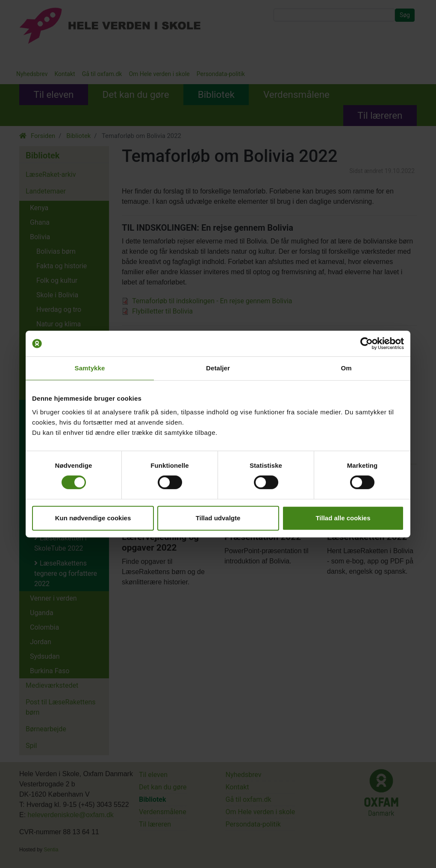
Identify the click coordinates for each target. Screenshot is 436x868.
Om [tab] (346, 368)
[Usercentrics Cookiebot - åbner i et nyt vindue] (367, 343)
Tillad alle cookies (343, 518)
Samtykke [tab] (90, 368)
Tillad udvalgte (218, 518)
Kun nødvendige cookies (93, 518)
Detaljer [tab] (218, 368)
